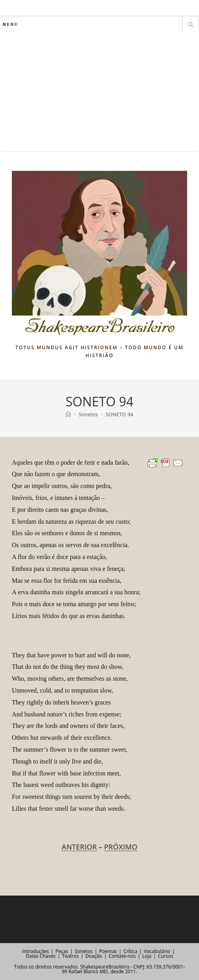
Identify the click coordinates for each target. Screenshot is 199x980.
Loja (147, 956)
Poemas (108, 951)
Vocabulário (157, 951)
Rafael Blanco (83, 971)
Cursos (165, 956)
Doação (94, 956)
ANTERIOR (79, 847)
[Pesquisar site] (191, 25)
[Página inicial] (68, 414)
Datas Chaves (41, 956)
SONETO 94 (119, 414)
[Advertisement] (99, 92)
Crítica (130, 951)
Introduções (35, 951)
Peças (62, 951)
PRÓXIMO (121, 847)
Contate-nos (122, 956)
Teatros (70, 956)
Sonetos (84, 951)
